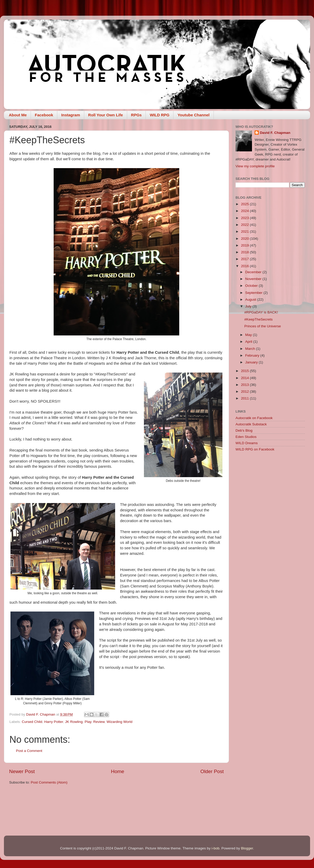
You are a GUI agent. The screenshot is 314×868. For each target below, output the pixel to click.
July (249, 306)
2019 (245, 245)
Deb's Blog (244, 430)
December (254, 272)
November (254, 279)
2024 (245, 211)
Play (88, 722)
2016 (245, 266)
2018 (245, 252)
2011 (245, 398)
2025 (245, 204)
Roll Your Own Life (106, 115)
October (252, 286)
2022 (245, 225)
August (251, 299)
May (249, 335)
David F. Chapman (275, 133)
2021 (245, 232)
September (254, 293)
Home (117, 771)
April (249, 342)
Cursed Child (32, 722)
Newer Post (22, 771)
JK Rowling (74, 722)
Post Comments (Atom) (49, 782)
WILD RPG (159, 115)
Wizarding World (119, 722)
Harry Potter (54, 722)
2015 (245, 371)
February (253, 355)
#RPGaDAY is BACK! (261, 312)
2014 (245, 378)
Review (99, 722)
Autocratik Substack (251, 424)
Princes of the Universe (263, 326)
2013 (245, 385)
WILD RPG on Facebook (255, 449)
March (251, 349)
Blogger (247, 848)
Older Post (212, 771)
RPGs (136, 115)
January (252, 362)
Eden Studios (246, 437)
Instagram (71, 115)
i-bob (215, 848)
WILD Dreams (247, 443)
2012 (245, 392)
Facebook (44, 115)
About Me (18, 115)
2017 (245, 259)
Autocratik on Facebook (254, 418)
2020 (245, 239)
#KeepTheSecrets (259, 319)
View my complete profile (255, 166)
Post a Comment (29, 751)
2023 (245, 218)
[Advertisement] (49, 509)
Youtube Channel (193, 115)
